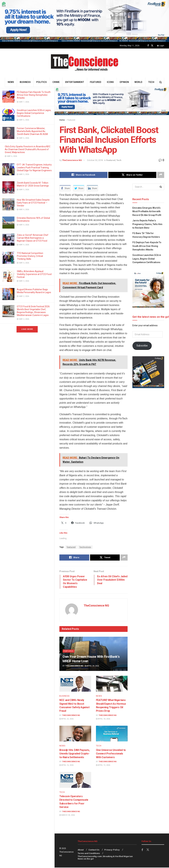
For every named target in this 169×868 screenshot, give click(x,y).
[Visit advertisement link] (84, 21)
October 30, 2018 (95, 160)
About (81, 850)
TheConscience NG (72, 160)
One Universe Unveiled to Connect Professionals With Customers (111, 754)
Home (62, 120)
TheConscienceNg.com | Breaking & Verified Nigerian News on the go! (105, 858)
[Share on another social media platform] (161, 175)
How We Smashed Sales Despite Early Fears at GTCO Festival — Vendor (33, 203)
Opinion (124, 82)
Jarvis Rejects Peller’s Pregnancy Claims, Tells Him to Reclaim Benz (147, 224)
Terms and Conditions (89, 854)
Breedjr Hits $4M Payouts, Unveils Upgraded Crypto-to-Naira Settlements (75, 754)
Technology (85, 547)
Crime (56, 82)
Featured (96, 82)
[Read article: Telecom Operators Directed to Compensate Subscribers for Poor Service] (75, 780)
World (138, 82)
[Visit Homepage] (84, 63)
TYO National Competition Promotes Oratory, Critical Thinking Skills (30, 256)
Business (25, 82)
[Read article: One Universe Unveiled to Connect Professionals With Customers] (112, 734)
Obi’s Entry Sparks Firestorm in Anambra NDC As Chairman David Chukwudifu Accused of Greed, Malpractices (28, 149)
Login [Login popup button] (161, 46)
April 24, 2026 (92, 666)
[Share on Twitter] (132, 175)
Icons (110, 82)
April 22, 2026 (66, 719)
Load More (27, 329)
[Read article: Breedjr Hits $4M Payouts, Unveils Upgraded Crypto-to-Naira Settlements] (75, 734)
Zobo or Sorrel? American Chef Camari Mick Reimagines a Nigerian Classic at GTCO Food (33, 238)
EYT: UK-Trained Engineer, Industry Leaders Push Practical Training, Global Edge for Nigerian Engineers (34, 168)
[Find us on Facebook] (148, 46)
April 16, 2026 (66, 766)
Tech (151, 82)
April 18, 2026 (103, 719)
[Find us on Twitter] (152, 46)
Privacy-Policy (112, 850)
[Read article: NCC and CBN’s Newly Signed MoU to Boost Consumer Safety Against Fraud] (75, 684)
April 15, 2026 (103, 766)
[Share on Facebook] (83, 175)
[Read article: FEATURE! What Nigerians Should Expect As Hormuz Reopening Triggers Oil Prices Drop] (112, 684)
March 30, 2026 (67, 816)
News (11, 82)
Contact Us (94, 850)
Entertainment (75, 82)
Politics (41, 82)
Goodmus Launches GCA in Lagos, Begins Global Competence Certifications (34, 113)
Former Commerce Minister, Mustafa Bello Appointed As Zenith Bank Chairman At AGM (33, 131)
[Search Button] (161, 82)
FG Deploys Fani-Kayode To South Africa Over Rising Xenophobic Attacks (34, 95)
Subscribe (142, 346)
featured (71, 547)
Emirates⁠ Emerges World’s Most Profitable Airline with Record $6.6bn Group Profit (147, 211)
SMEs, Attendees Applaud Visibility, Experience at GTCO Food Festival (34, 274)
